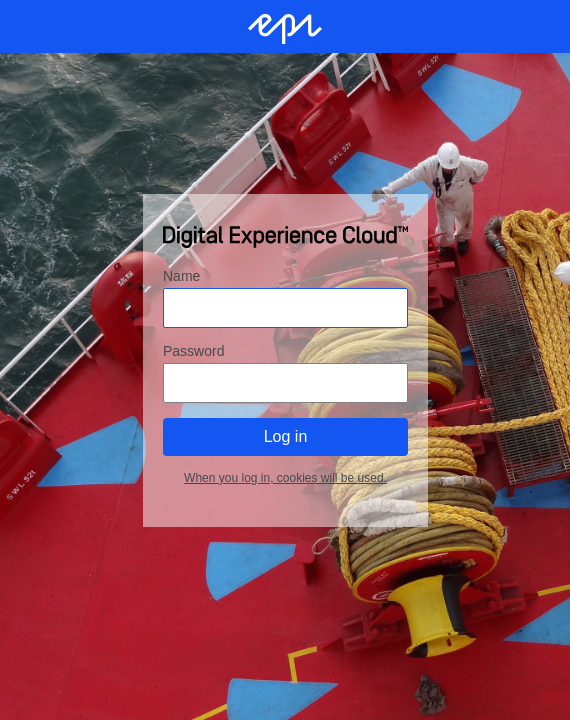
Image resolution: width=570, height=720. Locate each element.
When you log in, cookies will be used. (285, 477)
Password (193, 350)
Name (181, 275)
